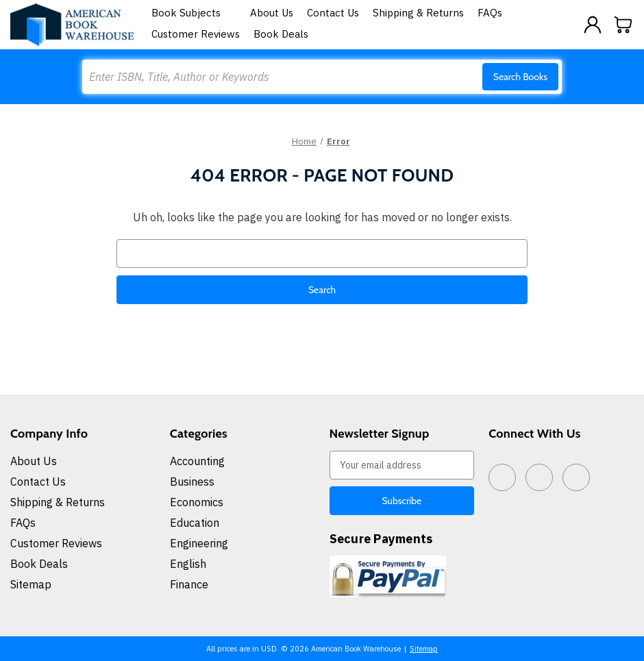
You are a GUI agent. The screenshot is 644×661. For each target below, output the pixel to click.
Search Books (520, 77)
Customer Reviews (196, 34)
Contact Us (333, 13)
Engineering (199, 543)
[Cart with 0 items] (623, 25)
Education (195, 523)
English (188, 564)
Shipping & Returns (418, 13)
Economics (197, 502)
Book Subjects (194, 13)
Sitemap (31, 584)
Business (192, 482)
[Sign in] (593, 25)
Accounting (197, 461)
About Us (272, 13)
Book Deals (281, 34)
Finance (189, 584)
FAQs (490, 13)
